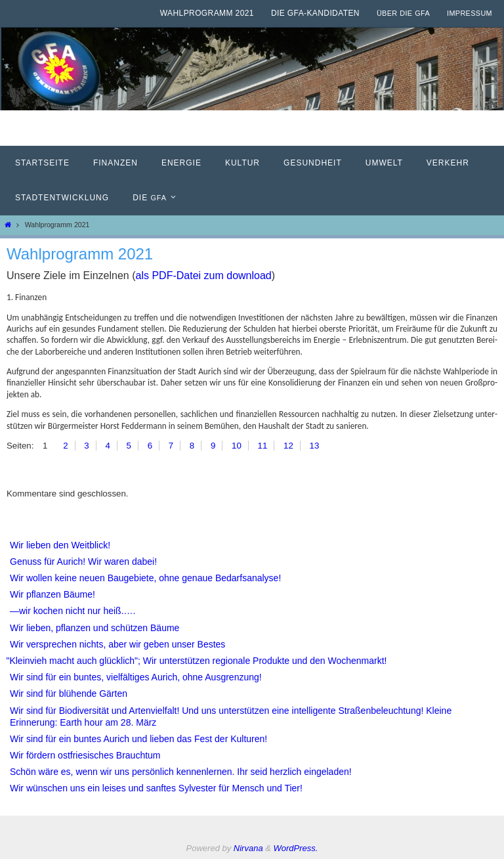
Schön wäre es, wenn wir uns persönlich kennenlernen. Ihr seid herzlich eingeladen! (181, 772)
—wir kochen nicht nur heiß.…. (73, 611)
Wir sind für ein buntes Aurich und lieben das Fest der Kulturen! (138, 739)
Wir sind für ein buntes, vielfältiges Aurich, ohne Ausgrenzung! (136, 677)
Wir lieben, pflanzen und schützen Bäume (94, 628)
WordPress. (296, 848)
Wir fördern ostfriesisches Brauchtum (85, 755)
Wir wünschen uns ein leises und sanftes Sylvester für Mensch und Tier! (156, 788)
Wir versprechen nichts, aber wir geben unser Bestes (117, 644)
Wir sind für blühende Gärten (69, 694)
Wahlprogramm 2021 (207, 13)
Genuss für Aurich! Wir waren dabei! (83, 562)
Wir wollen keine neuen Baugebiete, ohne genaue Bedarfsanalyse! (145, 578)
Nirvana (248, 848)
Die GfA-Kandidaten (315, 13)
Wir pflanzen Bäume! (52, 594)
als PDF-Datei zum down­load (204, 275)
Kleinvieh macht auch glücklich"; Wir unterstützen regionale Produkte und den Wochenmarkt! (199, 661)
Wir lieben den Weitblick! (60, 545)
